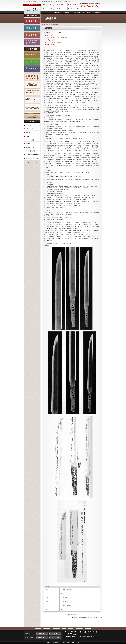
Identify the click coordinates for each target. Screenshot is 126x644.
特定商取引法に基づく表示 (33, 155)
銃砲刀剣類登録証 (30, 151)
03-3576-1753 (90, 6)
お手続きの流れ (30, 129)
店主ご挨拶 (29, 133)
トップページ (38, 628)
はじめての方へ (30, 125)
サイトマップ (88, 628)
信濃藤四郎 (76, 615)
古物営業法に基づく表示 (32, 158)
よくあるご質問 (30, 140)
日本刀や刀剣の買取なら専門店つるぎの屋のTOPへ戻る (88, 617)
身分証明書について (31, 147)
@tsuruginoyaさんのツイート (32, 162)
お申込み (28, 136)
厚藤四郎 (68, 615)
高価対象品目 (29, 144)
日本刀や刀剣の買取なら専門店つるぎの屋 (61, 643)
